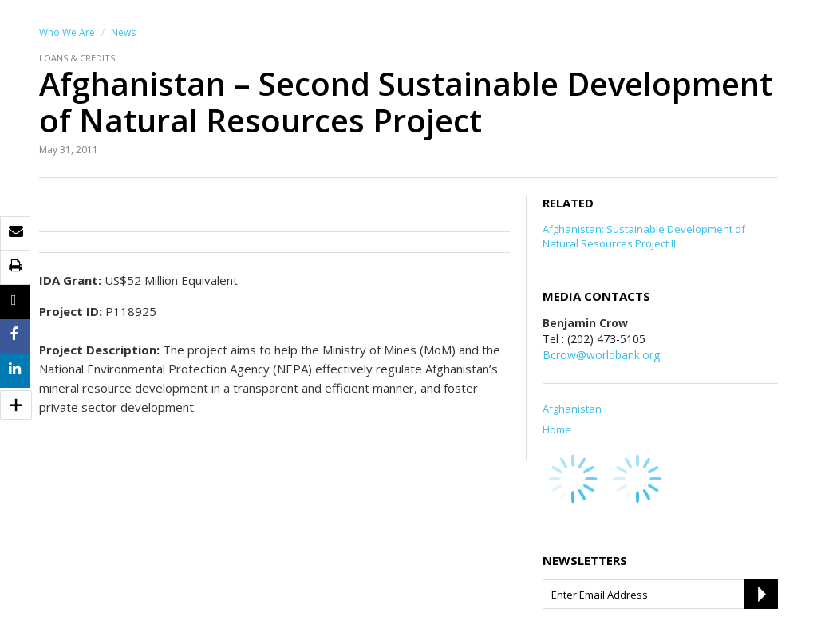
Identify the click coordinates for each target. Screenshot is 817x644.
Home (557, 429)
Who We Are (67, 32)
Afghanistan (572, 409)
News (123, 32)
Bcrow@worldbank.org (601, 355)
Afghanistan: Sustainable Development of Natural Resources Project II (644, 236)
